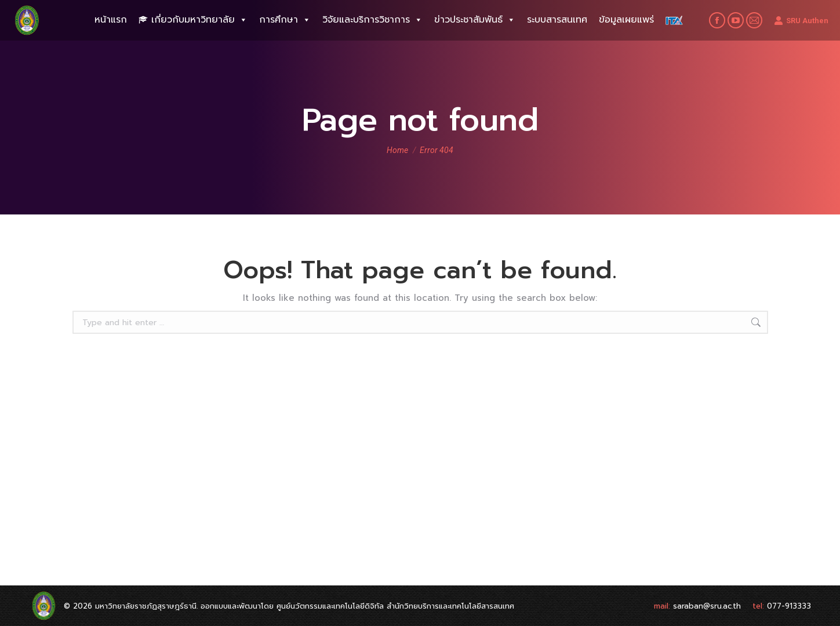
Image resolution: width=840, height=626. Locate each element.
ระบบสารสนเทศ (557, 20)
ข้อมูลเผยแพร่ (626, 20)
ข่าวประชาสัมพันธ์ (475, 20)
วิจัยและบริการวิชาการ (372, 20)
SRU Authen (801, 20)
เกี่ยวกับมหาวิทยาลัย (199, 20)
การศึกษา (285, 20)
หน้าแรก (111, 20)
